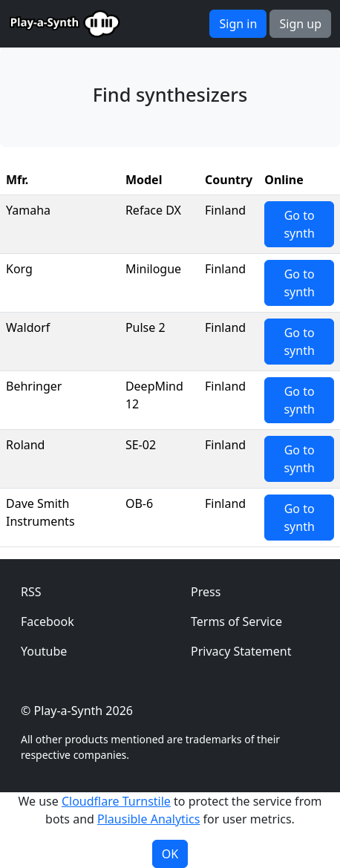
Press (206, 592)
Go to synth (299, 224)
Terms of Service (236, 621)
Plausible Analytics (148, 819)
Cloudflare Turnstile (116, 801)
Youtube (44, 651)
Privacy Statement (241, 651)
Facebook (48, 621)
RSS (31, 592)
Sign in (238, 24)
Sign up (300, 24)
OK (170, 854)
